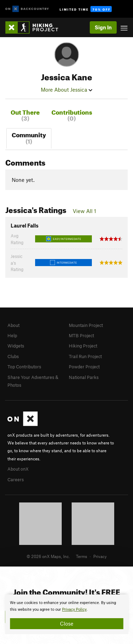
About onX (18, 469)
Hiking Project (83, 346)
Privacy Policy (74, 609)
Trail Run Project (85, 356)
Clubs (13, 356)
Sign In (103, 27)
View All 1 (84, 211)
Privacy (100, 556)
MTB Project (81, 335)
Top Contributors (24, 367)
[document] (66, 614)
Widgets (16, 346)
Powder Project (84, 367)
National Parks (84, 377)
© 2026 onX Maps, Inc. (48, 556)
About (13, 325)
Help (12, 335)
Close (67, 623)
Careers (16, 479)
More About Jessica (66, 90)
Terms (82, 556)
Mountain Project (86, 325)
